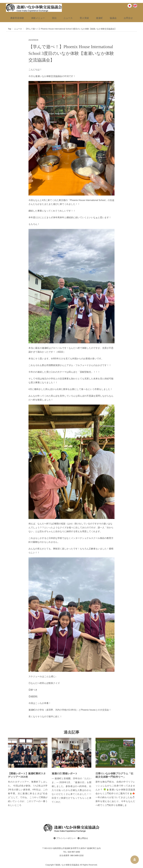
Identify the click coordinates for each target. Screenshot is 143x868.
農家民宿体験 (17, 18)
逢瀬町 (99, 18)
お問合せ (128, 18)
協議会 (113, 18)
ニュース (68, 18)
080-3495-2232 (77, 855)
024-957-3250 (74, 851)
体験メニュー (38, 18)
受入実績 (84, 18)
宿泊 (54, 18)
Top (10, 28)
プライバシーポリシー (65, 837)
